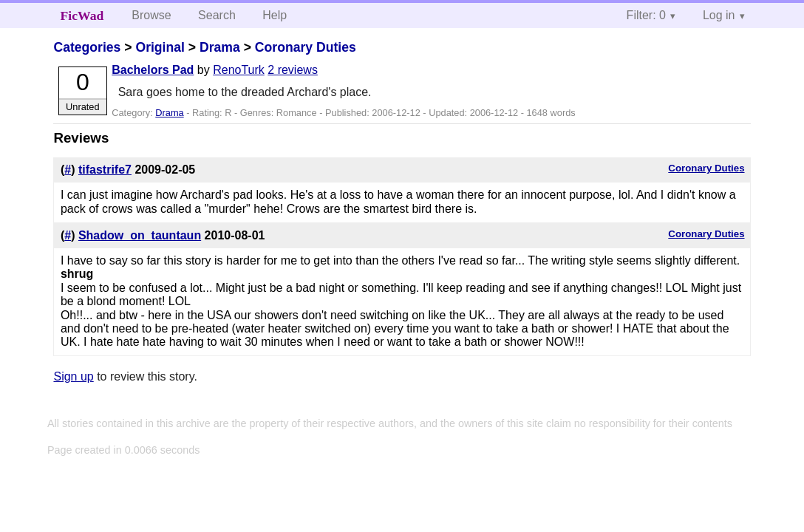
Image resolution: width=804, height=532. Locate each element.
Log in (719, 15)
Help (275, 15)
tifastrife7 (105, 170)
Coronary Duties (306, 47)
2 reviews (293, 70)
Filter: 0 (646, 15)
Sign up (73, 376)
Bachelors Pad (153, 70)
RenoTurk (239, 70)
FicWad (82, 16)
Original (160, 47)
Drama (220, 47)
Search (217, 15)
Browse (151, 15)
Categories (87, 47)
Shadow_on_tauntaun (140, 235)
